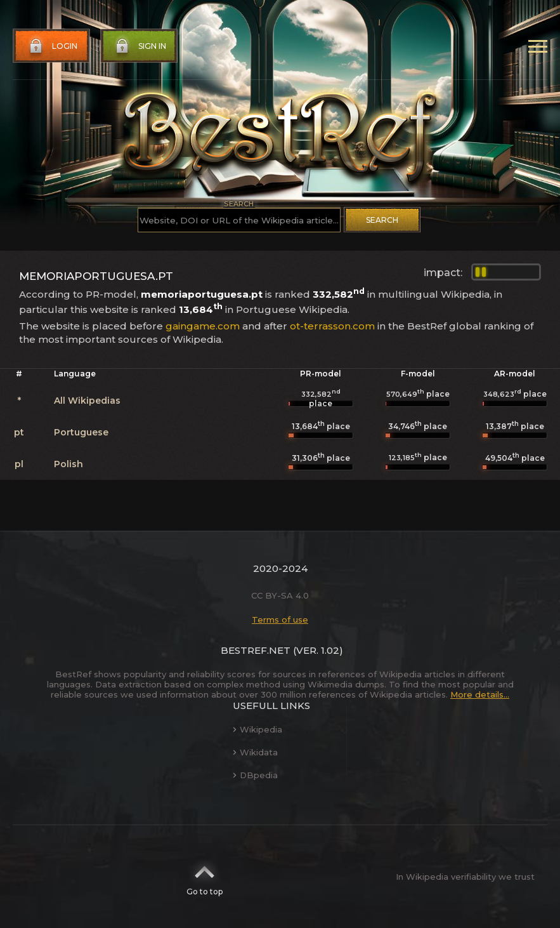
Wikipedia (257, 729)
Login (52, 46)
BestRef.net (256, 650)
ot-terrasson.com (332, 326)
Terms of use (280, 620)
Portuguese (81, 432)
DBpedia (255, 775)
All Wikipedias (87, 401)
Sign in (140, 46)
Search (382, 220)
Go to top (205, 877)
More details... (480, 694)
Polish (68, 464)
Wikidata (255, 752)
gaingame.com (203, 326)
